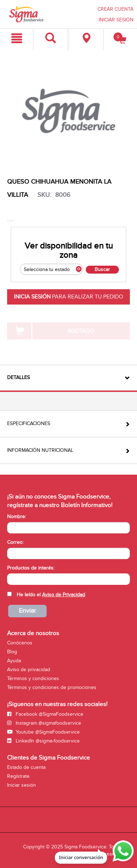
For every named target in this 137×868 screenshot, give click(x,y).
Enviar (27, 611)
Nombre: (17, 517)
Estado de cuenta (26, 767)
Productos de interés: (31, 568)
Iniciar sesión (22, 785)
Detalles (19, 377)
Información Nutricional (40, 450)
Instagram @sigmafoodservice (44, 723)
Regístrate (18, 776)
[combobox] (68, 579)
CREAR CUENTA (115, 9)
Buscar (102, 269)
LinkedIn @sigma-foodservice (43, 741)
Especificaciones (29, 423)
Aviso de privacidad (29, 670)
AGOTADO (81, 331)
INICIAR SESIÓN (116, 20)
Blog (12, 652)
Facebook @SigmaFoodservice (45, 714)
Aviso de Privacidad (64, 595)
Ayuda (14, 661)
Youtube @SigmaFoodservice (43, 732)
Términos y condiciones (33, 678)
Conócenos (20, 643)
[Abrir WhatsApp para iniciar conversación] (122, 851)
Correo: (15, 542)
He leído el (51, 595)
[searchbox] (11, 578)
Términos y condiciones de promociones (52, 687)
